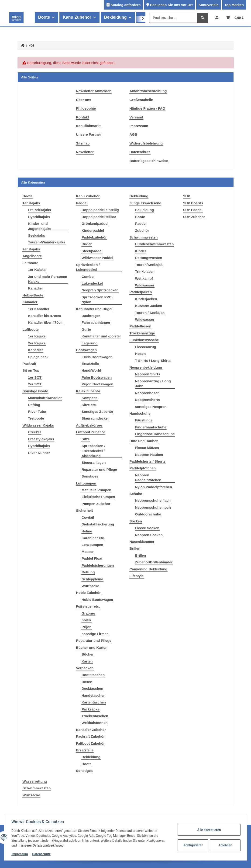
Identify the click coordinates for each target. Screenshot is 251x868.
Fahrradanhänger (96, 322)
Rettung (88, 572)
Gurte (86, 329)
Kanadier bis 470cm (45, 316)
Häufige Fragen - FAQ (147, 108)
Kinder (141, 251)
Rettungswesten (149, 258)
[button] (217, 18)
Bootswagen (86, 350)
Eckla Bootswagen (97, 357)
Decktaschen (92, 688)
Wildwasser (145, 285)
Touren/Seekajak (149, 265)
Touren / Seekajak (150, 313)
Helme (87, 531)
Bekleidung (91, 757)
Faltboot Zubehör (90, 743)
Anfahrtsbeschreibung (148, 91)
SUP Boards (193, 203)
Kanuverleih (209, 5)
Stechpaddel (92, 251)
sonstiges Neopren (151, 407)
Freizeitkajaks (40, 210)
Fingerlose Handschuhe (155, 434)
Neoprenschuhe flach (153, 500)
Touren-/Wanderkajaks (47, 242)
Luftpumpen (86, 483)
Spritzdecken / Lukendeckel (88, 267)
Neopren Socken (149, 535)
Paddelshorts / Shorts (148, 461)
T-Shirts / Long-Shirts (153, 361)
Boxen (87, 682)
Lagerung (89, 343)
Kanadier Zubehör (91, 730)
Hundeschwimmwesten (155, 244)
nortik (86, 620)
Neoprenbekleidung (146, 367)
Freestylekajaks (41, 439)
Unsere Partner (89, 134)
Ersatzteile (90, 364)
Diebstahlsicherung (98, 524)
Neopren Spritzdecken (100, 290)
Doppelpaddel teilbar (99, 217)
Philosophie (86, 108)
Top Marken (234, 5)
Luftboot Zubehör (91, 432)
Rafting (34, 405)
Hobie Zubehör (88, 593)
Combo (88, 277)
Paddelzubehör (94, 237)
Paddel (82, 203)
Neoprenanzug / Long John (153, 384)
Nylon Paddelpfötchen (154, 487)
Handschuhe (140, 413)
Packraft (29, 364)
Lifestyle (137, 576)
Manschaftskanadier (45, 398)
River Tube (37, 412)
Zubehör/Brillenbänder (154, 562)
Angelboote (32, 256)
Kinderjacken (146, 299)
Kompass (89, 398)
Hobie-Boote (33, 295)
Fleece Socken (147, 528)
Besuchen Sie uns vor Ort (171, 5)
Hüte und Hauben (144, 441)
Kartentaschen (94, 702)
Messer (88, 552)
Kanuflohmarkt (88, 126)
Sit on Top (31, 370)
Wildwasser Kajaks (38, 425)
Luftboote (31, 329)
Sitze (86, 439)
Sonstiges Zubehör (97, 412)
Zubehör (142, 230)
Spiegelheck (38, 357)
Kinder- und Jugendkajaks (40, 226)
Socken (136, 521)
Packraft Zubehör (90, 736)
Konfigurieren (193, 845)
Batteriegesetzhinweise (149, 161)
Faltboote (31, 263)
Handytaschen (94, 695)
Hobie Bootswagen (97, 600)
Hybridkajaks (39, 217)
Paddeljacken (141, 292)
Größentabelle (141, 100)
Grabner (88, 613)
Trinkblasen (145, 271)
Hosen (141, 354)
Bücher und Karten (92, 648)
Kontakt (83, 117)
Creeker (35, 432)
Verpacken (85, 668)
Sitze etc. (89, 405)
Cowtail (88, 517)
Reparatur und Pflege (99, 469)
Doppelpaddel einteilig (100, 210)
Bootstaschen (93, 675)
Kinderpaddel (93, 230)
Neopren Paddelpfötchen (148, 478)
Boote (87, 764)
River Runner (39, 453)
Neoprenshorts (148, 400)
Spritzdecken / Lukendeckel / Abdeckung (93, 451)
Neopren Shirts (148, 374)
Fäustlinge (144, 420)
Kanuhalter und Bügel (94, 309)
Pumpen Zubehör (96, 504)
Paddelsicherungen (98, 565)
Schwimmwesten (144, 237)
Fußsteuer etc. (88, 606)
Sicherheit (84, 510)
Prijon (87, 627)
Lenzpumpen (92, 545)
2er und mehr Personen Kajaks (48, 279)
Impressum (139, 126)
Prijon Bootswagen (97, 384)
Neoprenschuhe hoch (153, 507)
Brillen (135, 548)
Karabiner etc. (93, 538)
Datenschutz (140, 152)
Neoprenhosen (147, 393)
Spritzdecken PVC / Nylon (98, 299)
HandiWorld (91, 370)
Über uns (84, 100)
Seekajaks (37, 235)
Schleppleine (92, 579)
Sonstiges (90, 476)
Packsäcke (91, 709)
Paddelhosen (140, 326)
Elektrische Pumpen (98, 497)
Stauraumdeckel (95, 418)
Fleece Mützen (147, 448)
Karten (87, 661)
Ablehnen (225, 845)
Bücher (88, 654)
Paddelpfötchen (143, 468)
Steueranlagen (94, 463)
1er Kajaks (31, 203)
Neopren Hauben (149, 455)
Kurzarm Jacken (149, 306)
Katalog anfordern (125, 5)
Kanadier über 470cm (46, 322)
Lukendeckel (92, 283)
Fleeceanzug (146, 347)
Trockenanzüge (142, 333)
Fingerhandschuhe (151, 427)
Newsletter (85, 152)
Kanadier (36, 288)
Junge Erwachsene (145, 203)
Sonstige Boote (35, 391)
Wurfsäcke (90, 586)
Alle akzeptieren (209, 830)
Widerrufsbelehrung (146, 143)
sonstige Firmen (95, 634)
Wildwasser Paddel (97, 258)
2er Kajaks (31, 249)
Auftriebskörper (89, 425)
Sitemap (83, 143)
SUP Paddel (193, 210)
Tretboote (36, 418)
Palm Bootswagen (97, 377)
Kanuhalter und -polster (101, 336)
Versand (136, 117)
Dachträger (91, 316)
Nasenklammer (142, 542)
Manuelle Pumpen (96, 490)
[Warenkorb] (235, 18)
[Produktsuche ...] (173, 18)
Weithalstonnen (95, 723)
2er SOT (35, 384)
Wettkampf (144, 278)
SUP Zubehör (194, 217)
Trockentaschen (95, 716)
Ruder (87, 244)
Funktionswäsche (144, 340)
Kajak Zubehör (88, 391)
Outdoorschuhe (148, 514)
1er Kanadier (39, 309)
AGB (133, 134)
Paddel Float (92, 558)
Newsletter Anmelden (94, 91)
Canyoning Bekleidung (149, 569)
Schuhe (136, 494)
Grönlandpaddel (95, 224)
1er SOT (35, 377)
